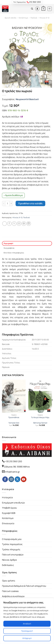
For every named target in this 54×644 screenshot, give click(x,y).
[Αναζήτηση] (32, 9)
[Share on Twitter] (14, 224)
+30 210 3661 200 (13, 461)
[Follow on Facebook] (5, 479)
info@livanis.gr (12, 472)
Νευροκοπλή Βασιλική (27, 99)
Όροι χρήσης (9, 581)
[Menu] (50, 9)
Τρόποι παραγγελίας (12, 544)
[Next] (52, 405)
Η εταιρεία (7, 497)
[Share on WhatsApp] (4, 224)
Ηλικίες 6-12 (44, 18)
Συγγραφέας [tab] (9, 248)
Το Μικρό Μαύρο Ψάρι (40, 417)
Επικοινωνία (8, 523)
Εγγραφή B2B (9, 513)
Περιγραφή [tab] (8, 243)
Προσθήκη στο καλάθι (30, 203)
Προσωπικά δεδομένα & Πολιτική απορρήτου (24, 586)
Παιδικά (34, 18)
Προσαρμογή (27, 631)
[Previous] (2, 405)
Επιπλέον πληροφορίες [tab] (14, 253)
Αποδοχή (27, 624)
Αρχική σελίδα (10, 18)
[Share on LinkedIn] (29, 224)
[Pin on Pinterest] (24, 224)
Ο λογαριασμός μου (12, 539)
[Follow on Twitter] (17, 479)
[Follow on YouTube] (24, 479)
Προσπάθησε (14, 417)
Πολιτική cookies (10, 591)
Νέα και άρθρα (9, 560)
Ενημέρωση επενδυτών (13, 503)
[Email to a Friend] (19, 224)
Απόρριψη (27, 638)
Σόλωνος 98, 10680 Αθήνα (17, 467)
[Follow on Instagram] (11, 479)
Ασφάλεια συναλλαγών (13, 596)
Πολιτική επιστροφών (13, 555)
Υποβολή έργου (9, 508)
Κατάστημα (23, 18)
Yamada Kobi (14, 423)
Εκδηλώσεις (8, 565)
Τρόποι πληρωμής (11, 549)
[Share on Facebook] (9, 224)
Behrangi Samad (40, 423)
